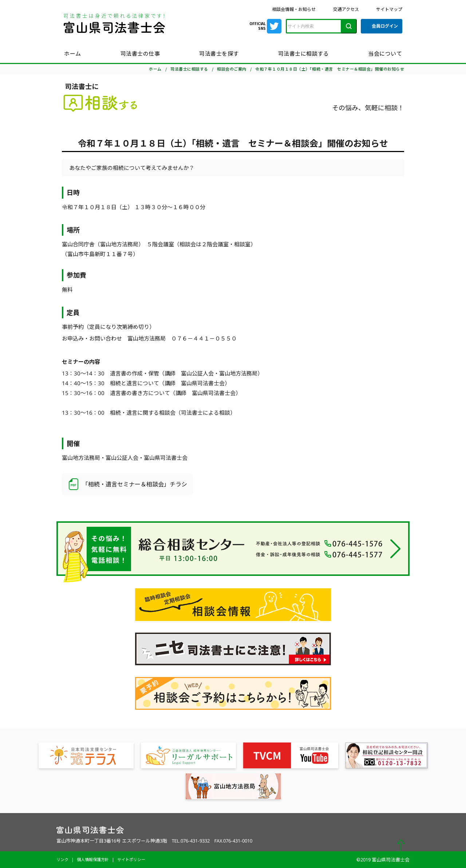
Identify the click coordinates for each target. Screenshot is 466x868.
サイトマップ (389, 9)
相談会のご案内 (232, 69)
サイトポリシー (131, 859)
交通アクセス (346, 9)
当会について (385, 53)
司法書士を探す (219, 53)
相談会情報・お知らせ (294, 9)
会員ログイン (385, 26)
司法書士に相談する (304, 53)
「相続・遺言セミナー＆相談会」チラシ (127, 484)
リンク (62, 859)
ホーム (73, 53)
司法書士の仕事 (140, 53)
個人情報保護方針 (93, 859)
